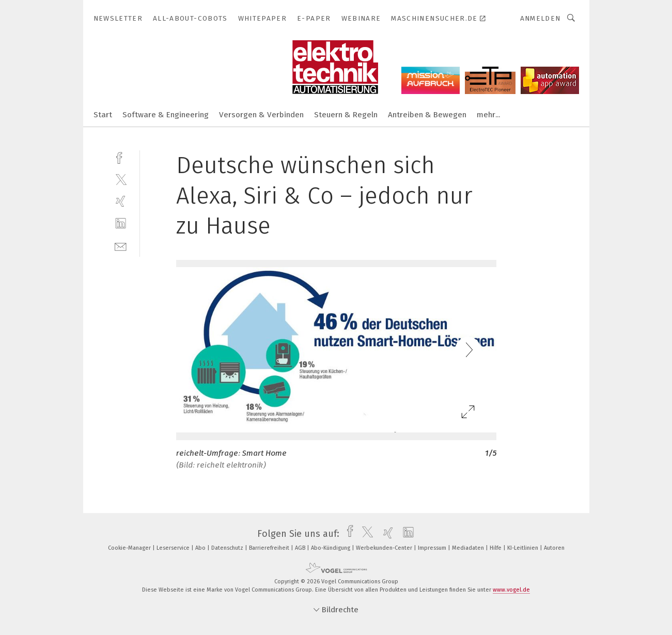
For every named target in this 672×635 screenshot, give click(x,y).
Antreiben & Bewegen (427, 115)
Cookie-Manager (130, 548)
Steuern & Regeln (346, 115)
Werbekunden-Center (385, 548)
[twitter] (121, 179)
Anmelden (541, 18)
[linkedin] (121, 223)
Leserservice (174, 548)
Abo (201, 548)
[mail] (121, 246)
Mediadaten (469, 548)
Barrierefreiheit (270, 548)
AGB (301, 548)
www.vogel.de (511, 590)
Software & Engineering (166, 115)
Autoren (554, 548)
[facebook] (121, 157)
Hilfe (496, 548)
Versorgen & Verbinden (261, 115)
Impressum (433, 548)
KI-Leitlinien (523, 548)
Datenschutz (228, 548)
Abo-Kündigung (331, 548)
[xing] (121, 201)
